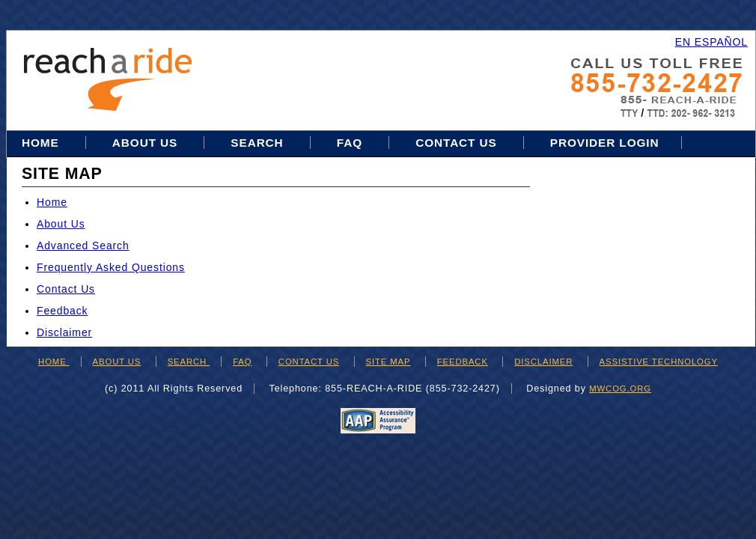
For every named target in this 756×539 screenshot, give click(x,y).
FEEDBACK (463, 362)
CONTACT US (309, 362)
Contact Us (456, 143)
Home (42, 143)
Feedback (62, 311)
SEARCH (189, 362)
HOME (54, 362)
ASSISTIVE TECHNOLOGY (659, 362)
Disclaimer (64, 332)
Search (259, 143)
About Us (145, 143)
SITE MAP (388, 362)
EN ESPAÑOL (711, 42)
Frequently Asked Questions (111, 267)
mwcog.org (620, 389)
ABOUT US (117, 362)
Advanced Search (83, 246)
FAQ (350, 143)
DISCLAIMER (543, 362)
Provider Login (605, 143)
